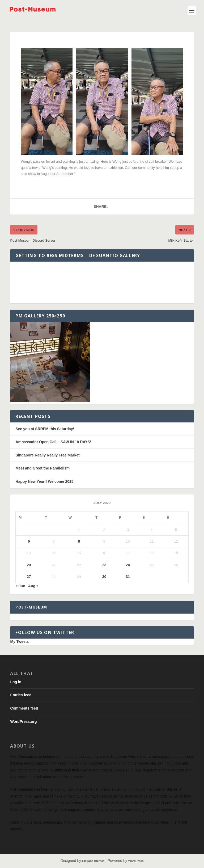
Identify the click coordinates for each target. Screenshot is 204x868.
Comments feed (24, 708)
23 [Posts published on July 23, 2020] (104, 565)
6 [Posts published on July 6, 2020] (29, 541)
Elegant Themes (93, 861)
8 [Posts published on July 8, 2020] (79, 541)
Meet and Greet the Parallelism (42, 468)
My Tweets (19, 641)
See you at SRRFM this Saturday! (45, 429)
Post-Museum (31, 607)
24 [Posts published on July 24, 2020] (128, 565)
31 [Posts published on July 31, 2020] (128, 577)
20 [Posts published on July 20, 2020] (29, 565)
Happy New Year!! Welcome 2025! (45, 481)
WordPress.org (23, 722)
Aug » (33, 586)
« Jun (20, 586)
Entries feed (21, 695)
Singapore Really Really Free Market (47, 455)
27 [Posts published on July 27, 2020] (29, 577)
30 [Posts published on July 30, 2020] (104, 577)
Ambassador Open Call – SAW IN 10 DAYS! (53, 442)
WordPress (136, 861)
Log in (16, 682)
